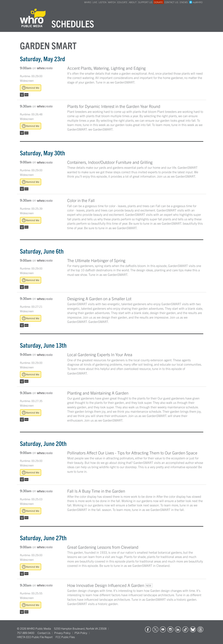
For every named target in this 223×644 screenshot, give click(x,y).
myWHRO (196, 2)
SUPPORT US (145, 2)
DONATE (158, 2)
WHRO (88, 2)
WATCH (112, 2)
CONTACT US (171, 2)
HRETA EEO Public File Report (35, 637)
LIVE (95, 2)
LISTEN (103, 2)
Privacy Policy (62, 633)
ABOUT (133, 2)
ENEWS (184, 2)
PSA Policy (81, 633)
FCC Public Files (65, 637)
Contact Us (44, 633)
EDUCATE (122, 2)
